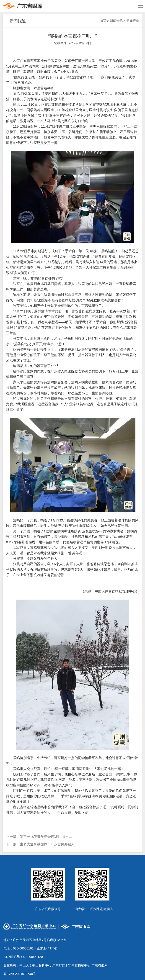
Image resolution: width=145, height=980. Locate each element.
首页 (103, 21)
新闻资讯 (116, 21)
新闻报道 (133, 21)
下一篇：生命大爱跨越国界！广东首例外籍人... (42, 844)
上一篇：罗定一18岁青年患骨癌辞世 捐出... (39, 837)
